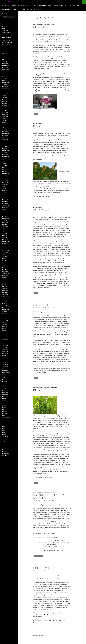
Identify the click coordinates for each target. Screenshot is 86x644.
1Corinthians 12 (6, 6)
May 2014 (4, 326)
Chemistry (9, 48)
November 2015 (6, 292)
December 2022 (6, 132)
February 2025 (5, 82)
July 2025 (4, 73)
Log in (4, 450)
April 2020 (5, 192)
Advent (4, 342)
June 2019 (5, 211)
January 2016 (5, 289)
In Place (39, 390)
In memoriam (5, 394)
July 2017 (4, 255)
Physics (8, 44)
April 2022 (5, 147)
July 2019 (4, 209)
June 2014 (5, 324)
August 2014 (5, 321)
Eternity (9, 40)
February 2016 (5, 287)
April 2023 (5, 124)
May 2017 (4, 258)
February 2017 (5, 264)
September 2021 (6, 160)
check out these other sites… (61, 6)
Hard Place (41, 305)
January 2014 (5, 334)
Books (4, 374)
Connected (5, 25)
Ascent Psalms (5, 370)
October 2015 (5, 294)
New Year (4, 419)
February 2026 (5, 60)
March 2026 (5, 58)
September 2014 (6, 319)
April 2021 (5, 169)
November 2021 (6, 156)
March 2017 (5, 262)
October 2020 (5, 181)
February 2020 (5, 196)
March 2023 (5, 126)
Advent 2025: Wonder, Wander (39, 6)
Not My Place (42, 210)
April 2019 (5, 215)
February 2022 (5, 151)
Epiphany (4, 385)
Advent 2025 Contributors (24, 6)
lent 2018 (4, 398)
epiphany (4, 383)
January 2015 (5, 311)
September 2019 (6, 205)
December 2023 (6, 109)
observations (5, 423)
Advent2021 (5, 363)
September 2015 (6, 296)
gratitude (4, 389)
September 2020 (6, 183)
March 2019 (5, 217)
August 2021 (5, 162)
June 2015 (5, 302)
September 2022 (6, 137)
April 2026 (5, 56)
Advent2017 (5, 355)
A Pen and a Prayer (8, 2)
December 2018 (6, 222)
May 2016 (4, 281)
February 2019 (5, 219)
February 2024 (5, 105)
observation (5, 421)
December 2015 (6, 290)
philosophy (5, 425)
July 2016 (4, 277)
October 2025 (5, 67)
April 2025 (5, 79)
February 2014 (5, 332)
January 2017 (5, 266)
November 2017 (6, 247)
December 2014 (6, 313)
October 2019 (5, 203)
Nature (4, 415)
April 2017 (5, 260)
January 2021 (5, 175)
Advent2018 (5, 357)
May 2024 (4, 99)
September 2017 (6, 251)
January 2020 (5, 198)
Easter (4, 379)
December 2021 (6, 154)
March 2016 (5, 285)
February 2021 (5, 173)
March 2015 (5, 307)
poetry (4, 428)
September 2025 (6, 69)
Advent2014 (5, 350)
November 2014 (6, 315)
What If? (4, 29)
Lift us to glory (44, 568)
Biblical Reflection (38, 24)
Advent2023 (5, 367)
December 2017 (6, 245)
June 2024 (5, 98)
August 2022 (5, 139)
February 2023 (5, 128)
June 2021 (5, 166)
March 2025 (5, 81)
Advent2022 (5, 365)
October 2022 (5, 135)
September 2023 (6, 115)
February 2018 (5, 241)
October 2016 (5, 272)
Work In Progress (38, 9)
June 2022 (5, 143)
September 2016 (6, 273)
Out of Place (42, 27)
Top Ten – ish (23, 9)
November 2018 (6, 224)
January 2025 (5, 84)
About (13, 6)
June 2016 (5, 279)
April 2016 (5, 283)
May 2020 (4, 190)
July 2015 (4, 300)
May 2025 (4, 77)
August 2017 (5, 253)
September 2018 (6, 228)
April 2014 (5, 328)
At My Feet (50, 6)
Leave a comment (50, 129)
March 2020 (5, 194)
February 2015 (5, 309)
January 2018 (5, 243)
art (3, 368)
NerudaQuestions (6, 417)
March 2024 (5, 103)
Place (36, 114)
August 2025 (5, 71)
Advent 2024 (5, 344)
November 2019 (6, 202)
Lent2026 (4, 410)
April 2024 (5, 101)
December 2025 (6, 64)
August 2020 (5, 185)
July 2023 (4, 118)
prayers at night (38, 556)
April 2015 (5, 306)
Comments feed (6, 454)
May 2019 (4, 213)
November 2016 (6, 270)
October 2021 (5, 158)
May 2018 (4, 236)
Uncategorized (5, 440)
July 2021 (4, 164)
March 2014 (5, 330)
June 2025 (5, 75)
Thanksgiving (5, 436)
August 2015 (5, 298)
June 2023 (5, 120)
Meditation (47, 24)
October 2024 (5, 90)
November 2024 (6, 88)
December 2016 (6, 268)
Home (78, 6)
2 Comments (49, 30)
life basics (4, 411)
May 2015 (4, 304)
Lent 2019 (4, 400)
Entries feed (5, 452)
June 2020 (5, 188)
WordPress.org (6, 455)
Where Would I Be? (6, 32)
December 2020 (6, 177)
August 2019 (5, 207)
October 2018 (5, 226)
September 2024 (6, 92)
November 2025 (6, 65)
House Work (5, 393)
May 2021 (4, 168)
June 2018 (5, 234)
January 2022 (5, 152)
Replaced (40, 126)
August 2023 (5, 116)
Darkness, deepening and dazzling (51, 496)
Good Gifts (72, 6)
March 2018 (5, 239)
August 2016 (5, 275)
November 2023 (6, 111)
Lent (3, 396)
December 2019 (6, 200)
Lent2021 (4, 406)
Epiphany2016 (5, 387)
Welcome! (30, 9)
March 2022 (5, 149)
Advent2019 (5, 359)
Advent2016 (5, 353)
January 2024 (5, 107)
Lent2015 (4, 402)
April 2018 (5, 238)
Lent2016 (4, 404)
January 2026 (5, 62)
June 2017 (5, 256)
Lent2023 (4, 408)
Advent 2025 (5, 346)
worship (4, 442)
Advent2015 (5, 351)
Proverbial (15, 9)
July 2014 (4, 323)
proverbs (4, 432)
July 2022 (4, 141)
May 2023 (4, 122)
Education (5, 381)
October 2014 (5, 317)
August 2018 (5, 230)
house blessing (5, 391)
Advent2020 (5, 361)
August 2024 (5, 94)
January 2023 (5, 130)
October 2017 (5, 249)
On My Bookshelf (6, 9)
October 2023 (5, 113)
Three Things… (5, 30)
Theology (4, 438)
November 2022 (6, 134)
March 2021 (5, 171)
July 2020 (4, 186)
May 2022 (4, 145)
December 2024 (6, 86)
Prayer (52, 24)
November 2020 (6, 179)
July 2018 (4, 232)
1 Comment (48, 571)
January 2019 (5, 220)
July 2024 (4, 96)
